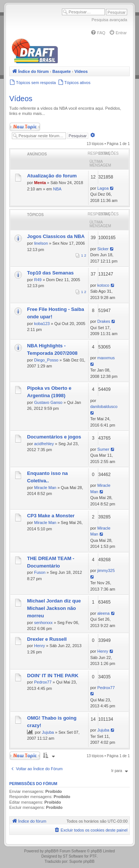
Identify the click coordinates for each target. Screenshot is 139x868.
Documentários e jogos (54, 437)
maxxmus (106, 358)
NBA (57, 189)
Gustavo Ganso (48, 402)
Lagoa (103, 188)
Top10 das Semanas (50, 273)
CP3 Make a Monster (51, 516)
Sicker (103, 249)
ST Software (73, 856)
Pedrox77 (43, 682)
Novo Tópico (25, 127)
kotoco (103, 285)
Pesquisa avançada (109, 20)
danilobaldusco (104, 406)
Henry (39, 646)
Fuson (40, 572)
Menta (40, 183)
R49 (38, 280)
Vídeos (21, 99)
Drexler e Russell (47, 639)
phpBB (50, 851)
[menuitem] (98, 33)
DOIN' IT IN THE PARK (53, 676)
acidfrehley (44, 444)
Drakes (104, 321)
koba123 (42, 324)
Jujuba (48, 732)
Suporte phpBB (82, 861)
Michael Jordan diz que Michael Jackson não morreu (54, 608)
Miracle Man (45, 488)
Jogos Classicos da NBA (56, 236)
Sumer (103, 449)
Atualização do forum (52, 176)
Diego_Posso (46, 360)
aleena (103, 613)
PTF (93, 856)
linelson (41, 243)
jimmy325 (106, 570)
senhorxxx (43, 623)
